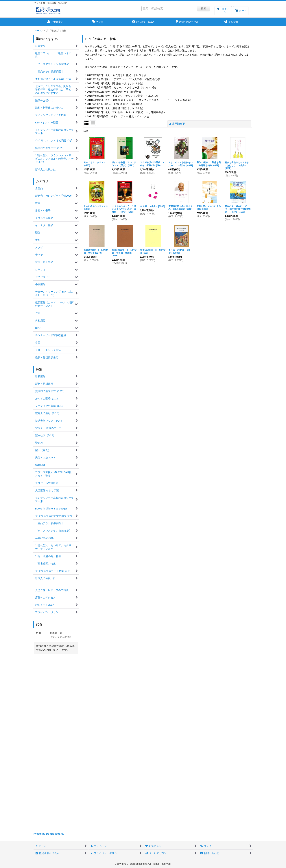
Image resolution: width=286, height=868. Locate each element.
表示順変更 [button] (177, 124)
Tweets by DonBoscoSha (48, 834)
